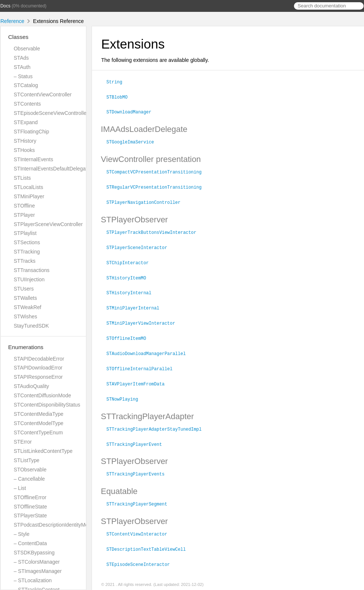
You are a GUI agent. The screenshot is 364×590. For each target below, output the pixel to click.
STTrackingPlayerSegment (140, 495)
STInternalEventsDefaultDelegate (52, 169)
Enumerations (26, 347)
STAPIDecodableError (39, 359)
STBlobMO (120, 96)
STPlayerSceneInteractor (140, 244)
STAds (21, 58)
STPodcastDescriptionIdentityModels (56, 525)
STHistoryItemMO (129, 274)
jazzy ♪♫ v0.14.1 (143, 582)
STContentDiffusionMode (42, 395)
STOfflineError (30, 497)
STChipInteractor (131, 259)
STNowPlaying (125, 392)
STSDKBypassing (34, 553)
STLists (22, 178)
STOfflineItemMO (129, 333)
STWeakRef (27, 307)
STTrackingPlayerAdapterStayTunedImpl (157, 422)
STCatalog (26, 85)
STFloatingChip (32, 132)
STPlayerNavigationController (147, 200)
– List (20, 488)
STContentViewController (43, 95)
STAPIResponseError (38, 377)
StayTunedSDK (31, 326)
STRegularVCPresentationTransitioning (157, 185)
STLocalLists (28, 187)
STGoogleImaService (133, 140)
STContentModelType (39, 423)
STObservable (30, 470)
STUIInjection (29, 279)
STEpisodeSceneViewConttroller (51, 113)
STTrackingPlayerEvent (137, 437)
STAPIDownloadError (38, 368)
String (118, 82)
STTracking (27, 252)
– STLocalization (33, 580)
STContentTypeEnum (38, 432)
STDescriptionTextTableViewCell (149, 540)
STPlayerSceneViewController (48, 224)
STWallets (25, 298)
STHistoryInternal (132, 288)
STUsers (24, 289)
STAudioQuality (31, 386)
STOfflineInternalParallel (143, 362)
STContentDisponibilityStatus (47, 405)
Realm (170, 582)
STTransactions (32, 270)
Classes (18, 37)
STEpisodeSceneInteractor (141, 555)
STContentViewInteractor (140, 525)
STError (23, 442)
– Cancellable (29, 479)
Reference (12, 21)
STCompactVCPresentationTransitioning (157, 170)
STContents (27, 104)
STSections (27, 242)
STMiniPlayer (29, 196)
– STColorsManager (37, 562)
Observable (27, 49)
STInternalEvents (33, 159)
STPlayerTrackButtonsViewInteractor (155, 229)
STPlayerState (30, 516)
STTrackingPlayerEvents (139, 466)
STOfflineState (30, 507)
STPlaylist (25, 233)
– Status (23, 76)
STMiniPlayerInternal (136, 303)
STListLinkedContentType (43, 451)
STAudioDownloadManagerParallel (149, 348)
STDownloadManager (132, 111)
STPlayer (24, 215)
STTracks (25, 261)
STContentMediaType (39, 414)
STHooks (24, 150)
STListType (27, 460)
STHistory (25, 141)
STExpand (26, 122)
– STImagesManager (38, 571)
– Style (21, 534)
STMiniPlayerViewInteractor (144, 318)
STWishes (25, 316)
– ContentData (30, 543)
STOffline (24, 206)
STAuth (22, 67)
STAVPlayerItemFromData (139, 377)
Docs (5, 6)
